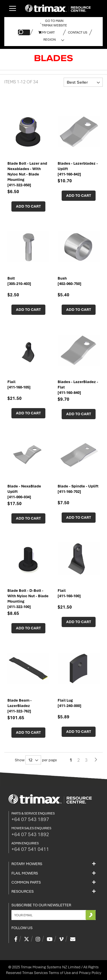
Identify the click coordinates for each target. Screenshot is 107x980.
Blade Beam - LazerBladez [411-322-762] (20, 706)
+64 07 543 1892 (30, 834)
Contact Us (78, 32)
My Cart (47, 32)
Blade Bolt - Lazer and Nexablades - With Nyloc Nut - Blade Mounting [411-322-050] (27, 174)
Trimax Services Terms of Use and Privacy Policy (62, 973)
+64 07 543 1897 (30, 819)
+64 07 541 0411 (30, 849)
